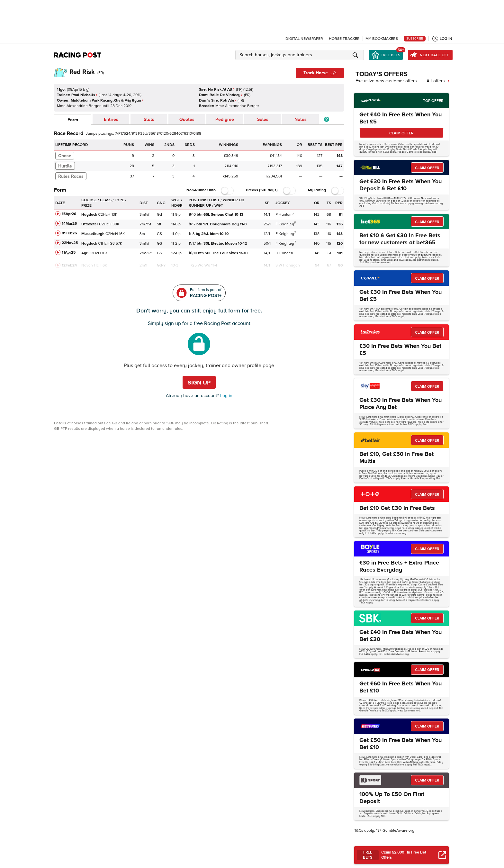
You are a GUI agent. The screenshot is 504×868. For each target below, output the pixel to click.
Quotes (187, 119)
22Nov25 (70, 243)
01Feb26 (69, 233)
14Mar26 (69, 224)
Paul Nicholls (85, 95)
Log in (226, 396)
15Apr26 (69, 214)
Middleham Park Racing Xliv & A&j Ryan (107, 100)
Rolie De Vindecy (226, 95)
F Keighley (285, 224)
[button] (301, 55)
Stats (149, 119)
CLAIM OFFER (401, 133)
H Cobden (284, 253)
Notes (301, 119)
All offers (438, 81)
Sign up (199, 383)
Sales (263, 119)
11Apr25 (69, 253)
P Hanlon (283, 215)
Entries (111, 119)
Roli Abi (228, 100)
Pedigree (225, 119)
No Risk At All (221, 90)
